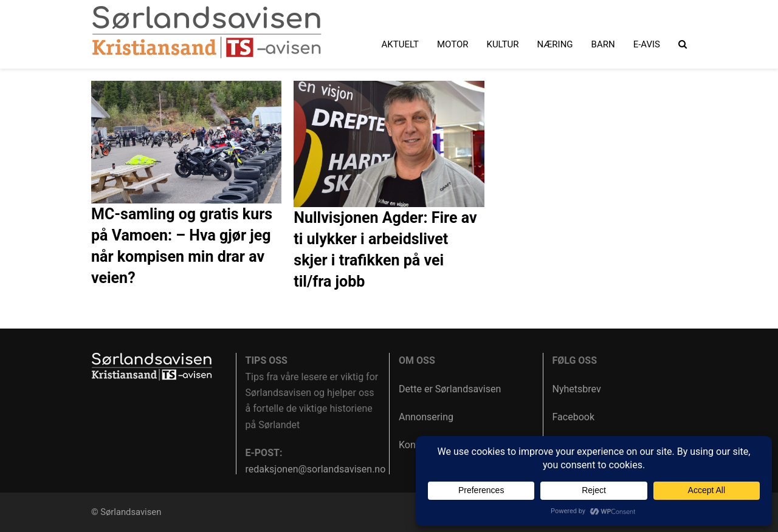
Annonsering (426, 417)
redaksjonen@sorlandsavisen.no (316, 469)
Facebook (573, 417)
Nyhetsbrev (577, 389)
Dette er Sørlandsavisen (450, 389)
